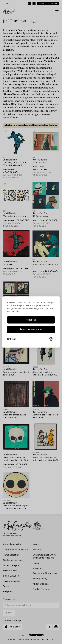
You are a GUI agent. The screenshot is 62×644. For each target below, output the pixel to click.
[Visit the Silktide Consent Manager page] (51, 339)
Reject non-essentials (31, 329)
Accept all (31, 320)
